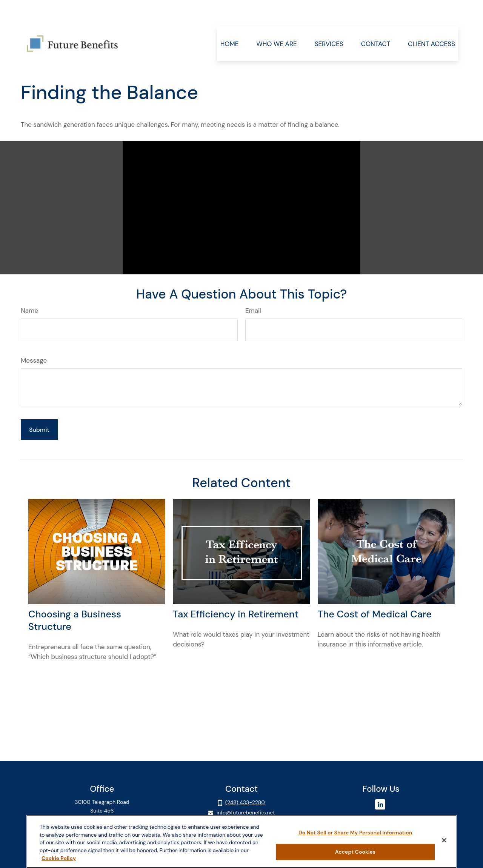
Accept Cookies (355, 852)
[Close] (444, 840)
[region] (241, 841)
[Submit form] (39, 407)
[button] (229, 21)
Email (253, 288)
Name (29, 288)
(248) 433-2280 (245, 780)
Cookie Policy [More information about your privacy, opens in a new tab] (59, 858)
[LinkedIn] (380, 782)
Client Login (102, 811)
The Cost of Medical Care (375, 592)
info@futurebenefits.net (246, 790)
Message (34, 338)
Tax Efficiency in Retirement (236, 592)
